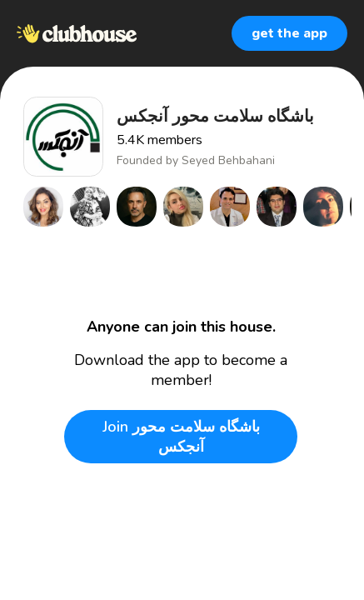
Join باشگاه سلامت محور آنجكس (181, 437)
